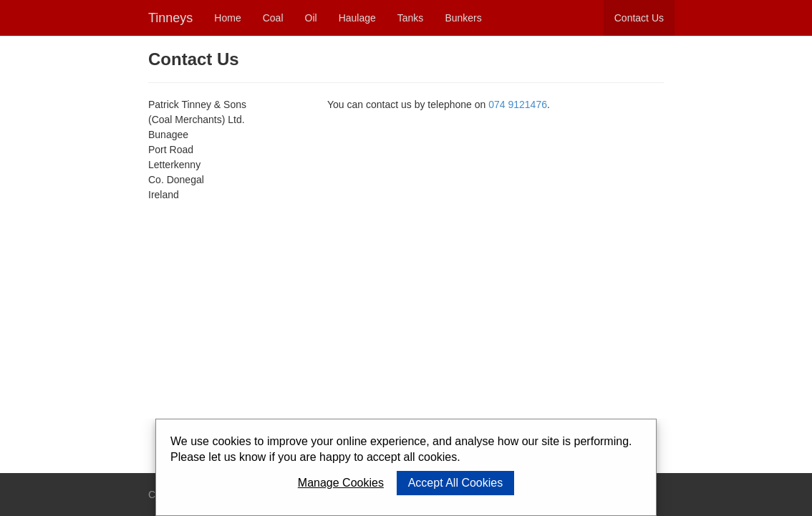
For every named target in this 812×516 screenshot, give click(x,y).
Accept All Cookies (456, 483)
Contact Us (639, 18)
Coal (273, 18)
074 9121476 (518, 104)
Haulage (357, 18)
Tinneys (170, 18)
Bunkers (463, 18)
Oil (311, 18)
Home (227, 18)
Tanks (411, 18)
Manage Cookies (341, 483)
